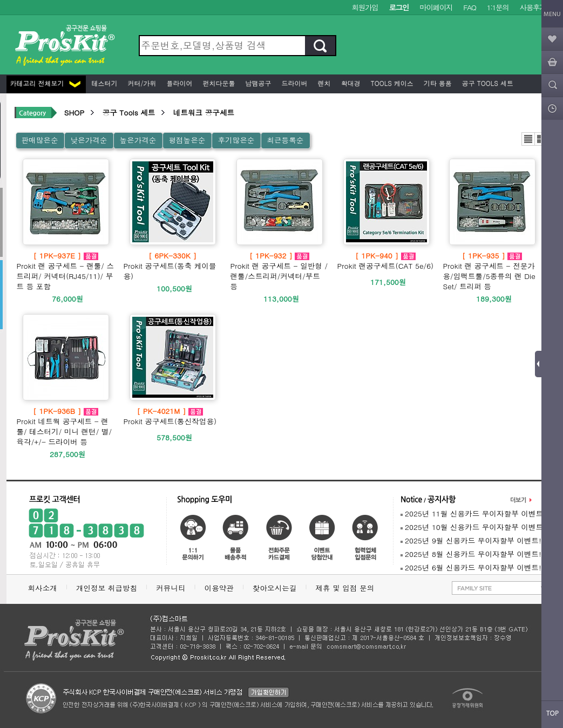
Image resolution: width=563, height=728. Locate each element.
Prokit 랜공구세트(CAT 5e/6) (386, 261)
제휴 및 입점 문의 (347, 588)
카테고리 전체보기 (45, 83)
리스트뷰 (528, 139)
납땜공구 (257, 83)
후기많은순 (236, 140)
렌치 (323, 83)
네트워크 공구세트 (204, 113)
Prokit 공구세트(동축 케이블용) (173, 266)
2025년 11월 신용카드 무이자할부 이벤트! (473, 513)
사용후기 (533, 7)
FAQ (469, 7)
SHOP (74, 113)
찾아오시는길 (275, 588)
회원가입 (365, 7)
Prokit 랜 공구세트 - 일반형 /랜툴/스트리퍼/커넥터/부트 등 (280, 271)
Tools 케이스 (391, 83)
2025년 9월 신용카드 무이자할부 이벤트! (471, 540)
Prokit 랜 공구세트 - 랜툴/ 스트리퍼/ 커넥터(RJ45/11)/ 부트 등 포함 (66, 271)
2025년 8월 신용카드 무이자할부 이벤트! (471, 554)
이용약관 (219, 588)
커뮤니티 (171, 588)
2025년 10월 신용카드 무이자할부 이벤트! (473, 527)
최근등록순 (285, 140)
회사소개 (43, 588)
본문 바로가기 (0, 0)
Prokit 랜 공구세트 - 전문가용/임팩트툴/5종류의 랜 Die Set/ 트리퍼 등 (492, 271)
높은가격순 (138, 140)
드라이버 (294, 83)
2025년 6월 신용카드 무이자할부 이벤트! (471, 567)
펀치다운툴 (218, 83)
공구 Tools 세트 (487, 83)
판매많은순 (40, 140)
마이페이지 (436, 7)
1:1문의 (498, 7)
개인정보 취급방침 (107, 588)
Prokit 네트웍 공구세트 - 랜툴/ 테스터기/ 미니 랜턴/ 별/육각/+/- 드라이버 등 (66, 426)
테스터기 (104, 83)
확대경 (350, 83)
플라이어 (179, 83)
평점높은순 (187, 140)
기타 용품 (437, 83)
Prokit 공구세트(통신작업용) (170, 416)
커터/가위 (141, 83)
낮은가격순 (89, 140)
